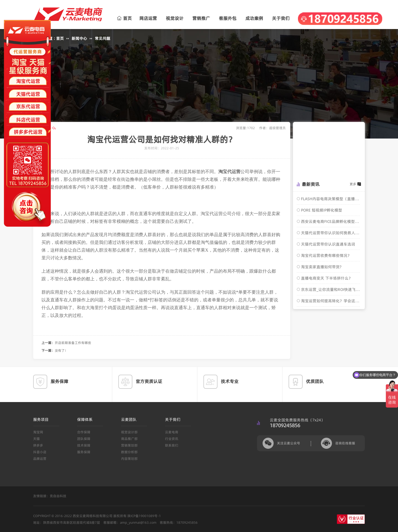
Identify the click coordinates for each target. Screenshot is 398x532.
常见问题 (103, 38)
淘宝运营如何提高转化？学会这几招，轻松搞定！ (330, 301)
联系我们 (172, 445)
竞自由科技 (58, 496)
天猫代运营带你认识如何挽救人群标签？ (330, 233)
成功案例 (254, 18)
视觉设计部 (129, 432)
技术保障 (84, 445)
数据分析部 (129, 452)
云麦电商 (172, 432)
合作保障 (84, 432)
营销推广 (201, 18)
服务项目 (41, 419)
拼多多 (38, 445)
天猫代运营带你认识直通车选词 (328, 244)
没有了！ (61, 350)
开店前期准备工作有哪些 (73, 343)
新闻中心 (79, 38)
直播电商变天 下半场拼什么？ (326, 278)
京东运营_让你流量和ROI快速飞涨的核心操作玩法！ (330, 290)
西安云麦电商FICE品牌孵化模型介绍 (330, 221)
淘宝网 (38, 432)
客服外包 (228, 18)
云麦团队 (129, 419)
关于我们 (281, 18)
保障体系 (85, 419)
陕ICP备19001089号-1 (144, 516)
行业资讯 (172, 439)
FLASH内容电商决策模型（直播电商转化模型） (330, 199)
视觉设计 (175, 18)
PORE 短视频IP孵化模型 (321, 210)
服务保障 (84, 452)
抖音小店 (40, 452)
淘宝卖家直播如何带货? (321, 267)
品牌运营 (40, 459)
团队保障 (84, 439)
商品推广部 (129, 439)
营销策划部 (129, 445)
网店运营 (148, 18)
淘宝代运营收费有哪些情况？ (326, 255)
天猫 (36, 439)
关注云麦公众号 (289, 443)
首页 (125, 18)
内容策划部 (129, 459)
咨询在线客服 (345, 443)
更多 (353, 184)
